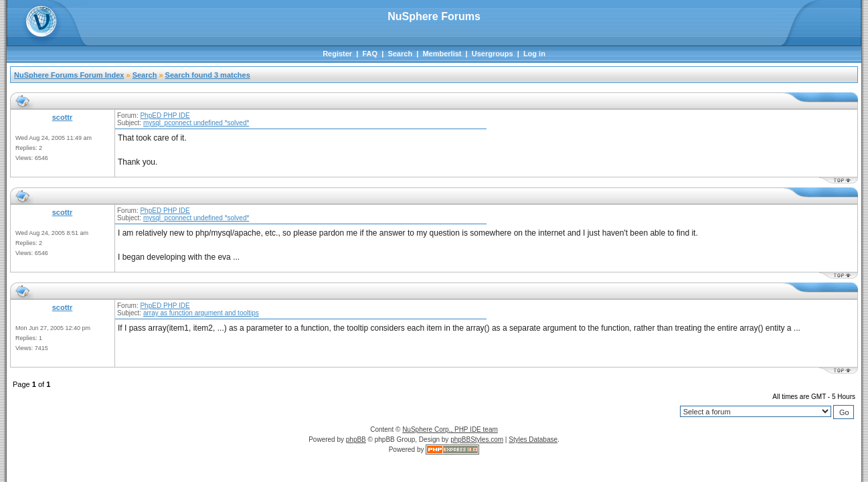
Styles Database (533, 439)
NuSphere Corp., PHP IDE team (450, 429)
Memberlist (442, 54)
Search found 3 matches (208, 75)
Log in (534, 54)
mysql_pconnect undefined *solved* (196, 123)
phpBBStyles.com (477, 439)
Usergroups (493, 54)
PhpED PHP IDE (165, 115)
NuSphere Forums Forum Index (69, 75)
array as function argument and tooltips (201, 313)
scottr (63, 117)
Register (337, 54)
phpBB (356, 439)
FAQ (370, 54)
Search (400, 54)
